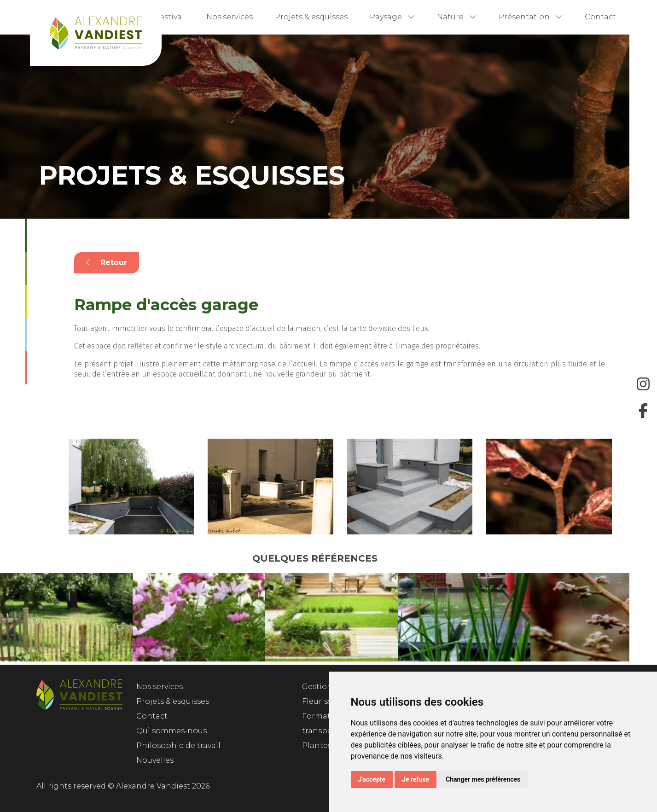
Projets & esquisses (311, 17)
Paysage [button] (392, 17)
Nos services (230, 17)
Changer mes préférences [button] (483, 779)
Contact (600, 17)
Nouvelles (155, 760)
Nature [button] (457, 17)
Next (636, 619)
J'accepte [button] (372, 779)
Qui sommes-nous (172, 731)
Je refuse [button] (416, 779)
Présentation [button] (531, 17)
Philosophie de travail (178, 745)
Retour (107, 263)
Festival (170, 17)
